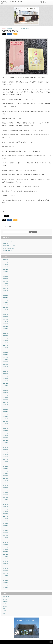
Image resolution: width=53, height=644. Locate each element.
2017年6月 (6, 511)
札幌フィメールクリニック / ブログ (14, 642)
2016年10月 (6, 530)
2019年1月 (6, 466)
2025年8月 (6, 279)
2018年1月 (6, 495)
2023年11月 (6, 329)
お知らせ (5, 599)
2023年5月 (6, 343)
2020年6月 (6, 426)
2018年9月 (6, 476)
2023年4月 (6, 345)
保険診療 (5, 606)
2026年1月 (6, 267)
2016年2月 (6, 549)
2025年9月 (6, 276)
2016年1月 (6, 552)
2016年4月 (6, 545)
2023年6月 (6, 340)
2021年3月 (6, 405)
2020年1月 (6, 438)
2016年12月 (6, 526)
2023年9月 (6, 333)
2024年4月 (6, 317)
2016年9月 (6, 533)
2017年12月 (6, 497)
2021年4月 (6, 402)
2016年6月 (6, 540)
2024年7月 (6, 310)
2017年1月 (6, 523)
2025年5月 (6, 286)
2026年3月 (6, 262)
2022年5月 (6, 371)
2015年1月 (6, 580)
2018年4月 (6, 488)
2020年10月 (6, 416)
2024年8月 (6, 307)
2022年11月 (6, 357)
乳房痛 (27, 28)
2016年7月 (6, 538)
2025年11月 (6, 272)
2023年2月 (6, 350)
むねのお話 (10, 28)
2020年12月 (6, 412)
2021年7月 (6, 395)
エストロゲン (16, 28)
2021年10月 (6, 388)
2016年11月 (6, 528)
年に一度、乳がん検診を (8, 241)
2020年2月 (6, 436)
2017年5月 (6, 514)
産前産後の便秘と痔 (7, 251)
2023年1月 (6, 352)
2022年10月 (6, 360)
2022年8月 (6, 364)
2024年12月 (6, 298)
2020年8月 (6, 421)
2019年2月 (6, 464)
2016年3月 (6, 547)
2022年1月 (6, 381)
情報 (4, 609)
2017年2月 (6, 521)
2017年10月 (6, 502)
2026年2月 (6, 265)
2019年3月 (6, 462)
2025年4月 (6, 288)
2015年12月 (6, 554)
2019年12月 (6, 440)
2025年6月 (6, 284)
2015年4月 (6, 573)
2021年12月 (6, 383)
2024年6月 (6, 312)
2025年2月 (6, 293)
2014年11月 (6, 585)
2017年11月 (6, 500)
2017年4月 (6, 516)
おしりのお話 (6, 597)
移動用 (5, 611)
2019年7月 (6, 452)
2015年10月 (6, 559)
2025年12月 (6, 269)
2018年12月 (6, 469)
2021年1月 (6, 409)
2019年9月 (6, 447)
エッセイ (5, 604)
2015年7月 (6, 566)
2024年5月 (6, 314)
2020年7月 (6, 424)
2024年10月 (6, 303)
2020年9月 (6, 419)
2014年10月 (6, 587)
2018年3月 (6, 490)
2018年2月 (6, 492)
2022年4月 (6, 374)
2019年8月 (6, 450)
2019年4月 (6, 459)
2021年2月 (6, 407)
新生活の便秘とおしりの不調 (9, 246)
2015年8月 (6, 564)
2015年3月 (6, 576)
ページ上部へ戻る (51, 642)
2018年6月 (6, 483)
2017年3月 (6, 519)
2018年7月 (6, 481)
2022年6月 (6, 369)
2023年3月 (6, 348)
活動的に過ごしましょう (8, 243)
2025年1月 (6, 295)
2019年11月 (6, 443)
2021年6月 (6, 398)
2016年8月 (6, 535)
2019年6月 (6, 454)
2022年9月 (6, 362)
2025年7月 (6, 281)
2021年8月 (6, 393)
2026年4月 (6, 260)
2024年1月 (6, 324)
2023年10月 (6, 331)
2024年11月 (6, 300)
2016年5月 (6, 542)
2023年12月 (6, 326)
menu (50, 2)
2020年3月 (6, 433)
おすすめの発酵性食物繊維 (9, 248)
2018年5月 (6, 485)
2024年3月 (6, 319)
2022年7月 (6, 367)
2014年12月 (6, 583)
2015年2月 (6, 578)
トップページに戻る (7, 227)
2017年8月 (6, 507)
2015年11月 (6, 557)
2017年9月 (6, 504)
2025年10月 (6, 274)
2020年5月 (6, 428)
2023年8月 (6, 336)
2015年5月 (6, 571)
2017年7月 (6, 509)
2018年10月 (6, 474)
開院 (4, 613)
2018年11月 (6, 471)
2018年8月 (6, 478)
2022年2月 (6, 378)
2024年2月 (6, 322)
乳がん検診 (23, 28)
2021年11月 (6, 386)
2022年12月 (6, 355)
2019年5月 (6, 457)
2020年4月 (6, 431)
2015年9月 (6, 561)
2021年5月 (6, 400)
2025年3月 (6, 291)
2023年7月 (6, 338)
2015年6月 (6, 568)
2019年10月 (6, 445)
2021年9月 (6, 390)
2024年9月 (6, 305)
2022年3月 (6, 376)
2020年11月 (6, 414)
